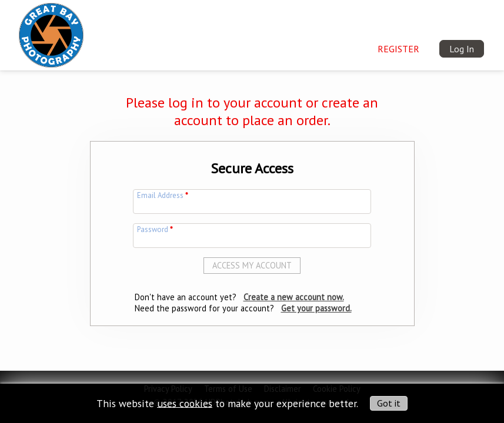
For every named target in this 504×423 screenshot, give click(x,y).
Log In (462, 49)
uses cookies (185, 403)
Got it (389, 403)
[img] (51, 33)
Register (398, 49)
